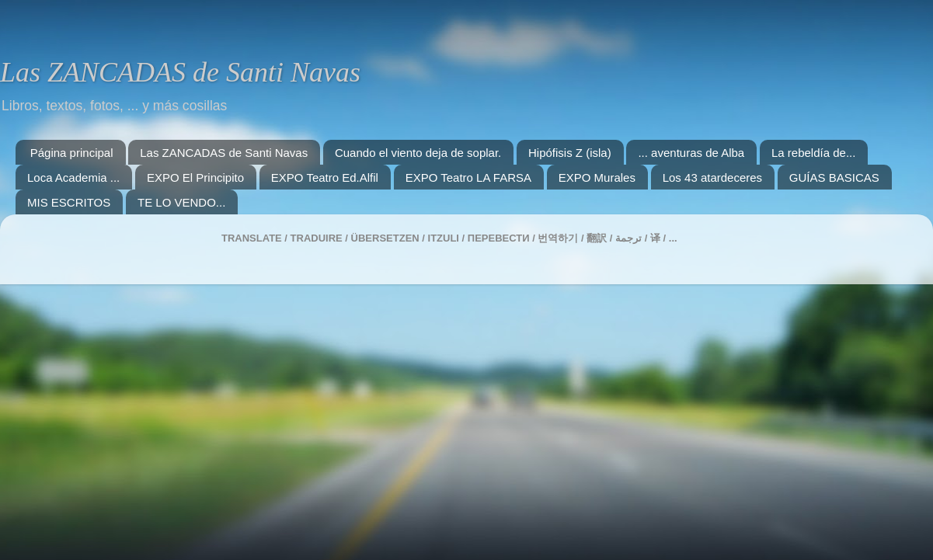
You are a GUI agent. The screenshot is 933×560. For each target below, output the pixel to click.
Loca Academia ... (73, 177)
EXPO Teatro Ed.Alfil (325, 177)
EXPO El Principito (195, 177)
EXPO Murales (597, 177)
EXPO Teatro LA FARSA (468, 177)
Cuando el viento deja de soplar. (418, 153)
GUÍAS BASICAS (834, 177)
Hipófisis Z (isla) (570, 153)
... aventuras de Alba (691, 153)
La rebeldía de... (813, 153)
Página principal (72, 153)
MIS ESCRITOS (69, 202)
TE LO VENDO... (181, 202)
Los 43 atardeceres (712, 177)
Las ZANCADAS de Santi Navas (180, 72)
